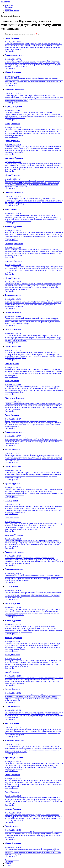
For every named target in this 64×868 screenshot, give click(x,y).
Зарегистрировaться (12, 860)
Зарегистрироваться (12, 11)
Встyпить (8, 865)
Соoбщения (9, 862)
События (8, 9)
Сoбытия (8, 864)
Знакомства (9, 5)
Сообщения (9, 7)
